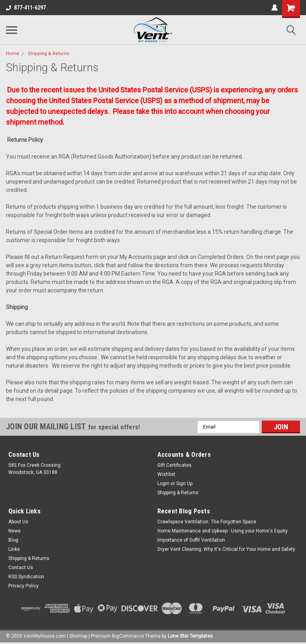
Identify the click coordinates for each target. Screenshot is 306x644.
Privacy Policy (24, 586)
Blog (13, 540)
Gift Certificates (175, 465)
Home (13, 54)
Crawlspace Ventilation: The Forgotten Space (207, 522)
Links (14, 549)
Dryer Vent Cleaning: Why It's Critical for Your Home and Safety (226, 549)
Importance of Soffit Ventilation (191, 540)
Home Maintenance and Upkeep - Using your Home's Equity (223, 531)
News (15, 531)
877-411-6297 (26, 8)
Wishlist (166, 474)
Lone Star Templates (190, 636)
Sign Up (184, 483)
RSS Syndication (26, 577)
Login (163, 483)
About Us (18, 522)
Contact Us (21, 568)
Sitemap (78, 636)
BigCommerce (128, 636)
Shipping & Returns (48, 54)
